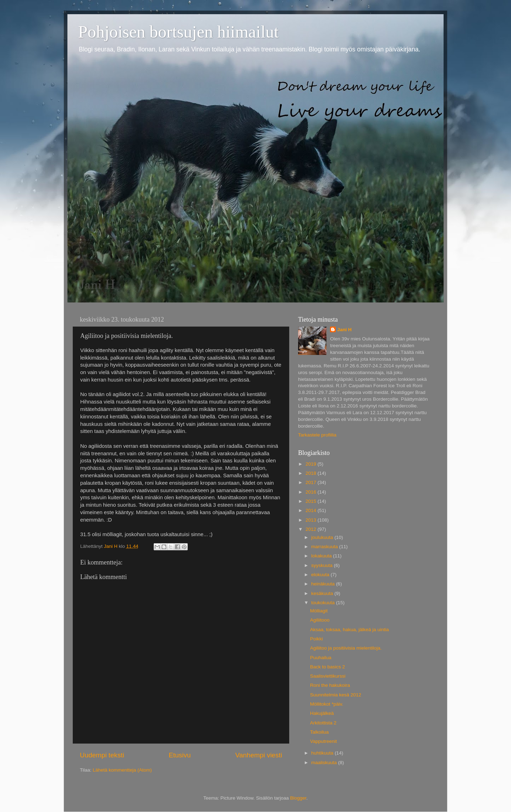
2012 (312, 529)
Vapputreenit (324, 741)
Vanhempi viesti (259, 755)
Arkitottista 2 (323, 723)
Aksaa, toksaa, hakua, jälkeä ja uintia (350, 630)
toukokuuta (324, 603)
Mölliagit (319, 611)
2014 (312, 510)
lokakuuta (322, 556)
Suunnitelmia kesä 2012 (336, 695)
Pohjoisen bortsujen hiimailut (178, 32)
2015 (312, 501)
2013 (312, 520)
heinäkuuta (324, 584)
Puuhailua (321, 658)
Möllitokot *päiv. (327, 704)
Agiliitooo (320, 620)
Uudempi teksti (102, 755)
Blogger (298, 798)
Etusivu (180, 755)
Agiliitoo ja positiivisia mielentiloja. (346, 648)
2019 (312, 464)
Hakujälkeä (322, 713)
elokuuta (321, 575)
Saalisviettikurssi (328, 676)
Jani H (344, 330)
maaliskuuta (325, 763)
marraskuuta (325, 547)
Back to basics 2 (328, 667)
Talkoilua (320, 732)
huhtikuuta (323, 753)
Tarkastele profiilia (317, 435)
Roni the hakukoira (330, 685)
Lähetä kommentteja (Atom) (122, 770)
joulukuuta (323, 537)
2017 (312, 482)
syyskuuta (323, 565)
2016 (312, 492)
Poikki (317, 639)
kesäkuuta (323, 593)
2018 (312, 473)
